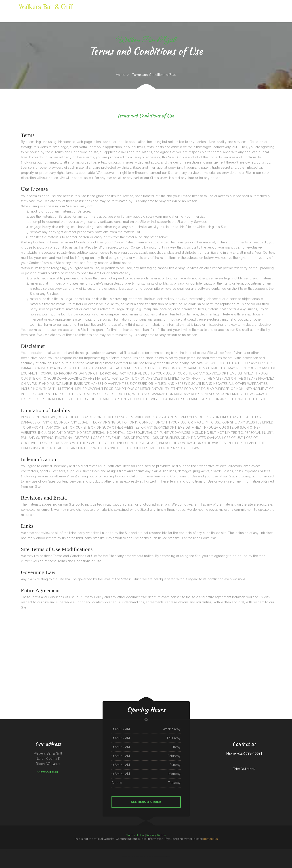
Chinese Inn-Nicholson (38, 851)
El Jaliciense (2, 851)
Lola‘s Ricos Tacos (110, 851)
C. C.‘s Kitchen (140, 856)
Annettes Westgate (212, 851)
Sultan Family (250, 851)
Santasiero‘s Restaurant (256, 851)
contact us (210, 839)
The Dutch (136, 856)
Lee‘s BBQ (281, 851)
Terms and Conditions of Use (146, 116)
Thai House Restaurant (145, 856)
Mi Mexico (151, 851)
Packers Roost (242, 851)
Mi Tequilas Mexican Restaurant (141, 851)
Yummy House (262, 851)
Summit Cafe (173, 851)
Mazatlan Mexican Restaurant (158, 856)
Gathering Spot (99, 851)
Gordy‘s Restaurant (32, 851)
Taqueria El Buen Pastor (13, 851)
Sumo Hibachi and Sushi (270, 851)
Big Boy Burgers (206, 851)
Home (121, 75)
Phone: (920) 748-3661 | (244, 753)
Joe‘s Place (161, 851)
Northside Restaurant (131, 856)
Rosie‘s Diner (188, 851)
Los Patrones (26, 851)
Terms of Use (135, 835)
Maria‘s (291, 851)
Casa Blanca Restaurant (194, 851)
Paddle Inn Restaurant (166, 856)
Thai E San (121, 851)
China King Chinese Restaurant (74, 851)
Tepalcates (177, 851)
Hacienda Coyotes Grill (21, 851)
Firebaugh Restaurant (287, 851)
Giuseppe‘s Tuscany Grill (81, 851)
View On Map (48, 772)
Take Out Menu (244, 769)
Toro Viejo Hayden (7, 851)
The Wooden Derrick (201, 851)
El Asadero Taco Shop (233, 851)
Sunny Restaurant (133, 851)
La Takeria (246, 851)
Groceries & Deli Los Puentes (167, 851)
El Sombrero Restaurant (183, 851)
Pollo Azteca (217, 851)
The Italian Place (88, 851)
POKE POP (57, 851)
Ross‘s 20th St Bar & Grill (127, 851)
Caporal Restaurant (156, 851)
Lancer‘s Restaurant (277, 851)
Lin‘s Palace (228, 851)
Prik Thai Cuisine (125, 856)
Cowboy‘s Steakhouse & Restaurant (64, 851)
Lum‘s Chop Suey (104, 851)
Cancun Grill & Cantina (52, 851)
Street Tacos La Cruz (94, 851)
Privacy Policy (156, 835)
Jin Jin (265, 851)
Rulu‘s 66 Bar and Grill (222, 851)
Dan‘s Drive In (151, 856)
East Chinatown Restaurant (45, 851)
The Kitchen (147, 851)
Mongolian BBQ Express (116, 851)
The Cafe (238, 851)
